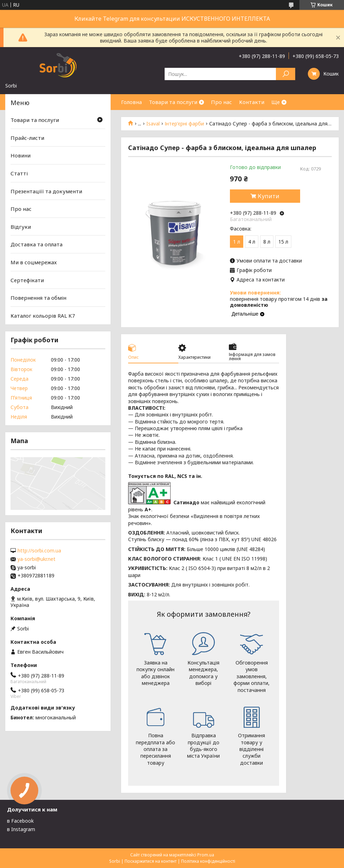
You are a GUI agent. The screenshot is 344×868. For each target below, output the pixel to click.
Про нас (221, 102)
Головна (131, 102)
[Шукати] (286, 74)
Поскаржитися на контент (151, 861)
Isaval (153, 124)
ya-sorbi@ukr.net (37, 559)
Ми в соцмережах (34, 262)
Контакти (252, 102)
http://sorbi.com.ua (39, 551)
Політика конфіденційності (208, 861)
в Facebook (20, 821)
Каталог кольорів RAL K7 (43, 316)
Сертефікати (27, 280)
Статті (19, 173)
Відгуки (21, 227)
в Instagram (21, 829)
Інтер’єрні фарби (184, 124)
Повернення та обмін (38, 298)
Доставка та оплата (37, 244)
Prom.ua (206, 855)
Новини (21, 155)
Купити (269, 196)
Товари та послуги (173, 102)
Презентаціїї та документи (46, 191)
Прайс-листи (27, 138)
